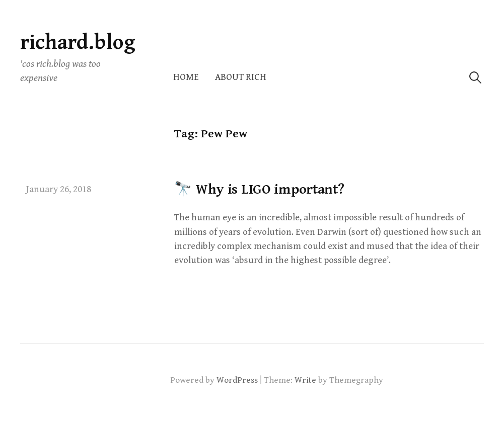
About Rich (241, 77)
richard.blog (78, 43)
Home (186, 77)
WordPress (237, 380)
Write (305, 380)
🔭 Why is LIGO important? (259, 190)
